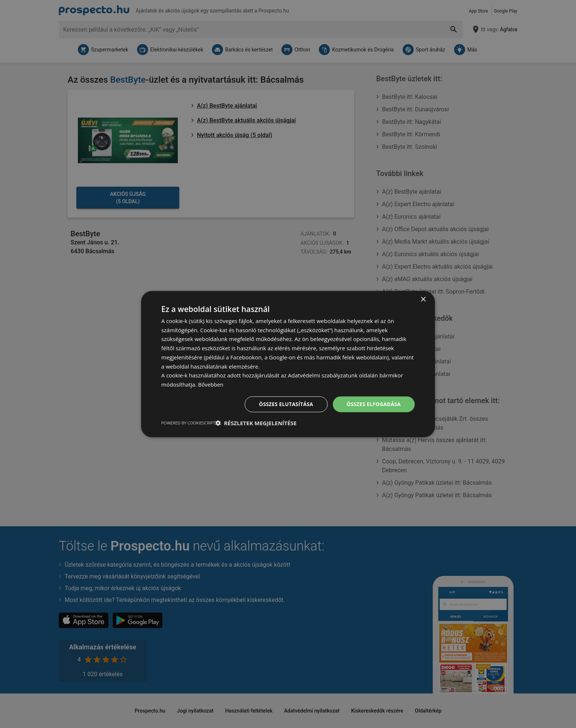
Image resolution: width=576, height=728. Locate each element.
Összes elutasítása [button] (283, 404)
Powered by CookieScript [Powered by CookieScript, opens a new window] (188, 423)
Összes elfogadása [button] (373, 404)
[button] (256, 423)
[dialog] (288, 364)
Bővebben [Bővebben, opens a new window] (211, 384)
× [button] (423, 299)
